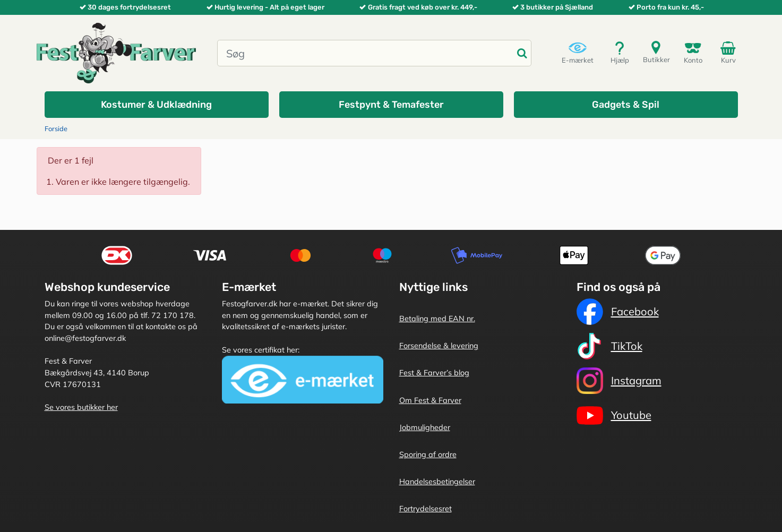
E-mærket (578, 52)
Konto (693, 52)
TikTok (609, 346)
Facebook (618, 312)
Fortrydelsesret (426, 509)
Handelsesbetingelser (437, 482)
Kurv (730, 52)
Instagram (619, 381)
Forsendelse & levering (439, 346)
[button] (157, 105)
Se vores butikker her (81, 407)
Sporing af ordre (428, 454)
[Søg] (366, 53)
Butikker (656, 52)
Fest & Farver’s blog (434, 373)
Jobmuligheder (425, 427)
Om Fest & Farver (430, 400)
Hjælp (620, 52)
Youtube (614, 415)
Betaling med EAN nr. (437, 319)
